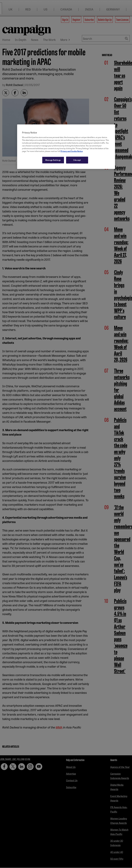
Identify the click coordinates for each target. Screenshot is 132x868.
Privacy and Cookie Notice (72, 151)
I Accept (77, 160)
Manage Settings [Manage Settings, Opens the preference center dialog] (53, 160)
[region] (66, 147)
